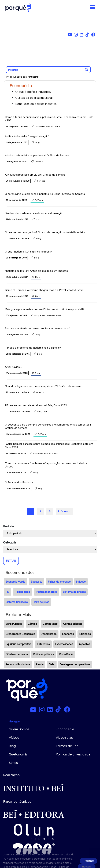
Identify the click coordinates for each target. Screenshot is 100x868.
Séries (13, 763)
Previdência (66, 654)
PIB (7, 592)
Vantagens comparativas (75, 664)
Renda (40, 664)
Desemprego (49, 634)
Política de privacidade (73, 754)
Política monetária (47, 592)
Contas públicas (73, 624)
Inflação (81, 582)
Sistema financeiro (17, 602)
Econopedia (65, 729)
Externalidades (64, 644)
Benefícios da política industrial (36, 104)
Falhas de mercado (59, 582)
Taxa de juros (41, 602)
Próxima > (64, 512)
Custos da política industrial (34, 98)
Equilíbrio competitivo (18, 644)
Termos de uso (67, 746)
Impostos (84, 644)
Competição (50, 624)
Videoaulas (64, 738)
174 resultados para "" (23, 77)
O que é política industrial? (33, 92)
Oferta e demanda (17, 654)
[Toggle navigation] (92, 8)
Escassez (37, 582)
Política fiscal (23, 592)
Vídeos (14, 738)
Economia (68, 634)
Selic (52, 664)
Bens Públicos (14, 624)
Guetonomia (18, 754)
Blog (12, 746)
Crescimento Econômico (20, 634)
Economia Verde (15, 582)
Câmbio (32, 624)
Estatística (43, 644)
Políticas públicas (44, 654)
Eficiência (85, 634)
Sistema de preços (74, 592)
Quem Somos (19, 729)
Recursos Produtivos (18, 664)
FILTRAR (11, 561)
